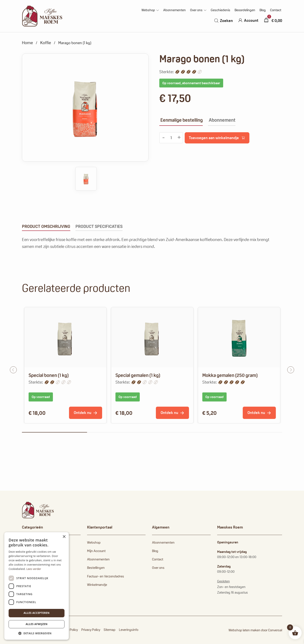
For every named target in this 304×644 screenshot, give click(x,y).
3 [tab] (185, 432)
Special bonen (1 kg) (49, 375)
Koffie (46, 43)
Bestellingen (96, 568)
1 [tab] (55, 432)
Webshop (148, 10)
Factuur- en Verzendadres (106, 576)
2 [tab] (120, 432)
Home (27, 43)
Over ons (196, 10)
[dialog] (37, 586)
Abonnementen (174, 10)
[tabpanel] (65, 365)
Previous (13, 370)
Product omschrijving (46, 226)
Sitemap (110, 630)
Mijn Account (96, 551)
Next (291, 370)
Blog (263, 10)
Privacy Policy (91, 630)
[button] (37, 633)
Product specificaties (99, 226)
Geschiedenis (220, 10)
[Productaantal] (171, 138)
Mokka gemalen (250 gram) (230, 375)
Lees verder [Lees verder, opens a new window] (34, 569)
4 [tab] (250, 432)
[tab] (46, 227)
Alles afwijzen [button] (37, 624)
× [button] (64, 537)
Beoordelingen (245, 10)
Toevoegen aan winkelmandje (214, 138)
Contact (276, 10)
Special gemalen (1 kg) (138, 375)
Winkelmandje (97, 585)
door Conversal (272, 630)
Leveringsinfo (129, 630)
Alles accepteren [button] (37, 613)
